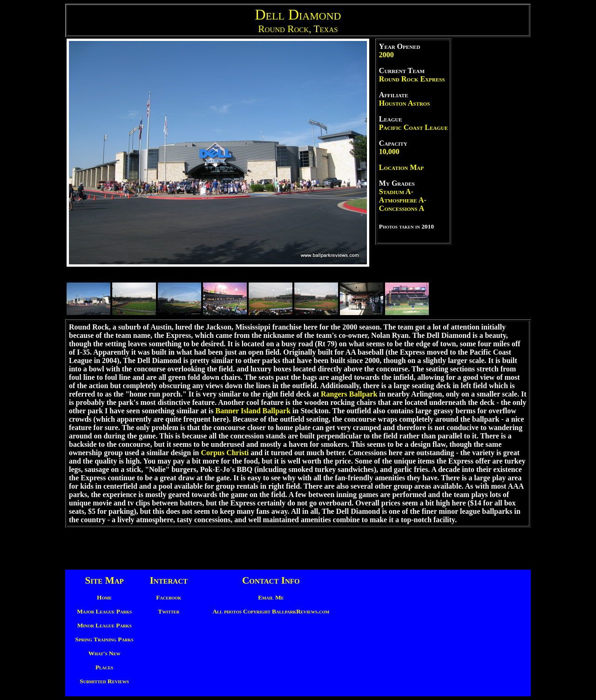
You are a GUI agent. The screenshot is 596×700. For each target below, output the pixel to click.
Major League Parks (104, 611)
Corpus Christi (225, 453)
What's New (105, 653)
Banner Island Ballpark (253, 411)
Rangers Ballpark (349, 394)
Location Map (401, 167)
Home (104, 597)
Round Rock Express (412, 79)
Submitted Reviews (104, 681)
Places (104, 667)
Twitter (169, 611)
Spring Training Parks (105, 639)
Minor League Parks (105, 625)
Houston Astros (404, 103)
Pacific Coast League (413, 127)
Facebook (169, 597)
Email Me (271, 597)
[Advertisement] (491, 178)
